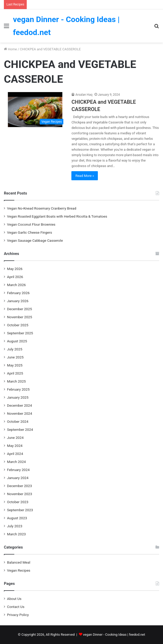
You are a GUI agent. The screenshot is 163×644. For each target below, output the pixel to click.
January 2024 (18, 478)
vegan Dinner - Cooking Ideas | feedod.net (114, 635)
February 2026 (18, 293)
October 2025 (18, 325)
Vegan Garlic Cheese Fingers (30, 232)
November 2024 (20, 413)
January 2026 (18, 301)
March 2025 (16, 381)
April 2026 (15, 277)
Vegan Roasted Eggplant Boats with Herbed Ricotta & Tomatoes (57, 216)
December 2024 (19, 405)
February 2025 (18, 389)
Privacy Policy (18, 615)
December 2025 (19, 309)
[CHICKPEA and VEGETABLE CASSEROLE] (35, 110)
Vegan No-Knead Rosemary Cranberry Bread (42, 208)
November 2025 (20, 317)
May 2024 (15, 446)
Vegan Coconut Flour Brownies (31, 224)
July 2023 (15, 526)
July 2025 (15, 349)
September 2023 (20, 510)
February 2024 (18, 470)
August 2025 (17, 341)
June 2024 (15, 438)
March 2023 (16, 534)
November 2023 (20, 494)
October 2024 (18, 421)
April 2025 (15, 373)
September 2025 (20, 333)
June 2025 (15, 357)
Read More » (85, 176)
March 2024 (16, 462)
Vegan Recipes (19, 570)
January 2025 (18, 397)
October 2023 (18, 502)
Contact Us (16, 607)
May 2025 (15, 365)
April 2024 (15, 454)
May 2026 (15, 269)
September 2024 (20, 430)
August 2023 (17, 518)
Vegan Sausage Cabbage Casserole (35, 240)
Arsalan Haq (84, 95)
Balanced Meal (19, 562)
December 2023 (19, 486)
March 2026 (16, 285)
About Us (14, 599)
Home (10, 49)
